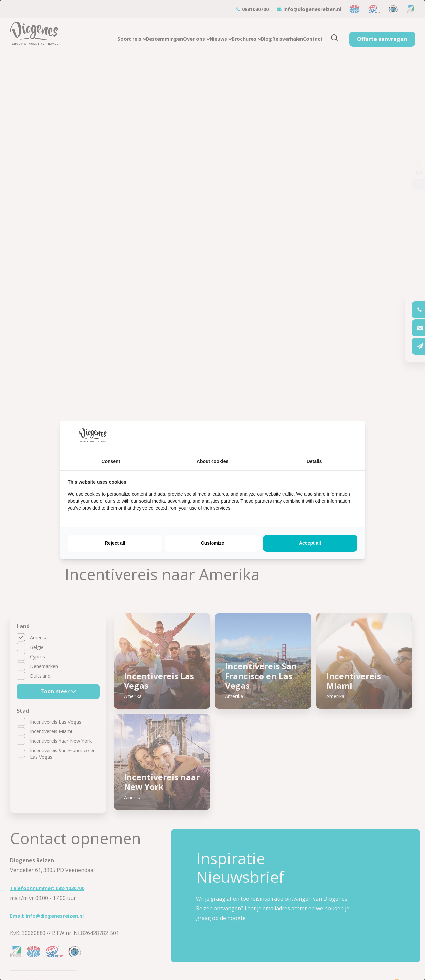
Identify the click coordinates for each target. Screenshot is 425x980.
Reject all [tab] (115, 543)
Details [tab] (314, 461)
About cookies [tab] (212, 461)
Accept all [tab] (310, 543)
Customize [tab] (213, 543)
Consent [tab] (111, 461)
